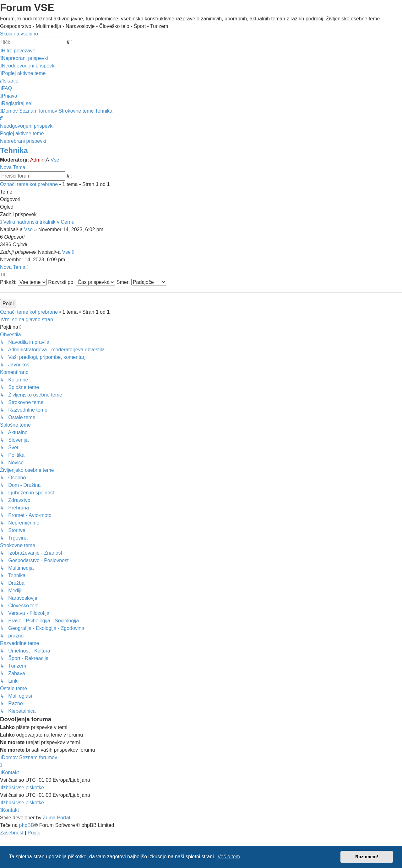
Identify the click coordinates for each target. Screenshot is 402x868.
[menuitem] (24, 58)
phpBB (26, 825)
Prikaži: (23, 282)
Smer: (141, 282)
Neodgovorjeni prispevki (27, 126)
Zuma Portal (56, 818)
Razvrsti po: (81, 282)
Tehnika (14, 150)
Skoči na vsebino (19, 34)
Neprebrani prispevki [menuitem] (23, 141)
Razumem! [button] (367, 857)
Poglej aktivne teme (22, 133)
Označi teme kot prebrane (29, 184)
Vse (55, 160)
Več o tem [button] (229, 857)
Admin (37, 160)
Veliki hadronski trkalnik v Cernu (39, 222)
